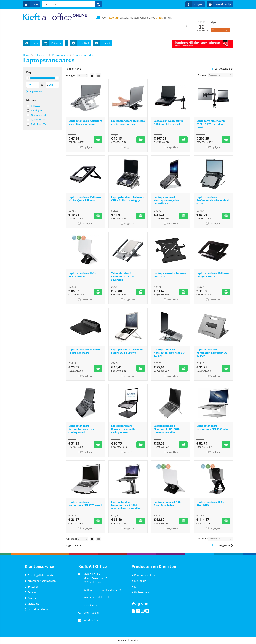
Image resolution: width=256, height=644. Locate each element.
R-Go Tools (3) (38, 124)
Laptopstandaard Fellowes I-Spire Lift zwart (85, 351)
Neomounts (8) (39, 115)
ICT (135, 587)
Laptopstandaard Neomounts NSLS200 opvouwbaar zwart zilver (126, 505)
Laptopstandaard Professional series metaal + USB (213, 200)
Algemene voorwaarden (40, 581)
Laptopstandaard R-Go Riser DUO (210, 504)
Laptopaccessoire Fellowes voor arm (170, 275)
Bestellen (32, 587)
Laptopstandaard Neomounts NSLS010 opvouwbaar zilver (167, 429)
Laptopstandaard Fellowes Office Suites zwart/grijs (127, 199)
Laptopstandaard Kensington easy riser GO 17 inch (212, 353)
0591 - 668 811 (92, 613)
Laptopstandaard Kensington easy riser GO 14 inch (169, 353)
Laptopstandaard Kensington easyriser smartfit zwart (167, 200)
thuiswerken (140, 592)
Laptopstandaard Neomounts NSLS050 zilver (213, 427)
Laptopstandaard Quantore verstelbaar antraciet (128, 122)
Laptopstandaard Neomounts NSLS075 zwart (85, 504)
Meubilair (139, 581)
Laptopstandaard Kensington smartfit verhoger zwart (123, 429)
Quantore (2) (38, 120)
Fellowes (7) (37, 106)
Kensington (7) (39, 110)
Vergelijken (87, 147)
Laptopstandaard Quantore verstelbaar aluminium (85, 122)
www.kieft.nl (91, 605)
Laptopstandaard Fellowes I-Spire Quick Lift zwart (85, 199)
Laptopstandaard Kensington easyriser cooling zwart (81, 429)
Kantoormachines (143, 575)
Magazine (32, 604)
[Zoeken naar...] (98, 4)
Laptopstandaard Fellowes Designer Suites (213, 275)
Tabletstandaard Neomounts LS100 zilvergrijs (122, 276)
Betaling (31, 592)
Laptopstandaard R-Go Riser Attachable (168, 504)
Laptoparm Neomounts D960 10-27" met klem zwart (211, 124)
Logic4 (135, 640)
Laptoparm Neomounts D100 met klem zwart (168, 122)
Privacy (30, 598)
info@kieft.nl (91, 620)
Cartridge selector (37, 609)
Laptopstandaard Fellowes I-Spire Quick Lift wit (127, 351)
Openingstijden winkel (40, 575)
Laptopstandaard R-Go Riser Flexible (82, 275)
